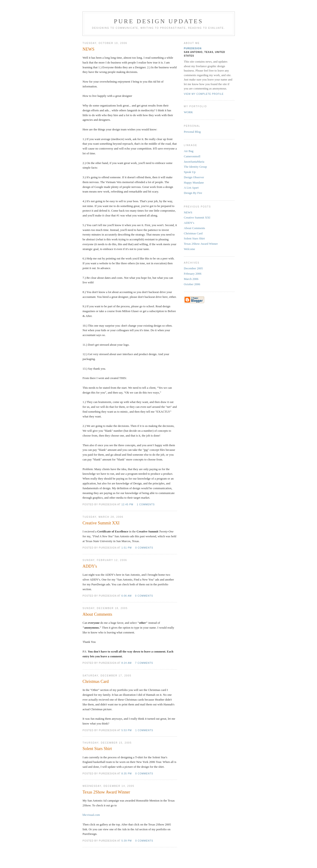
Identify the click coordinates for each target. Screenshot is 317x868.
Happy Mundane (194, 183)
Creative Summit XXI (197, 217)
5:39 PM (127, 841)
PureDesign (193, 48)
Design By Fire (193, 193)
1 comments (146, 504)
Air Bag (189, 151)
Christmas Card (193, 233)
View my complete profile (204, 94)
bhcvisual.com (91, 815)
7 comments (144, 663)
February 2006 (193, 274)
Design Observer (194, 177)
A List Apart (191, 188)
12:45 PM (127, 504)
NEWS (188, 212)
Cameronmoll (192, 156)
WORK (189, 112)
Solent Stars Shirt (194, 238)
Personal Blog (192, 132)
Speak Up (190, 172)
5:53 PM (127, 730)
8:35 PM (127, 774)
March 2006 (191, 279)
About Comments (195, 228)
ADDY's (189, 223)
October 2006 (192, 284)
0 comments (144, 548)
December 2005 (193, 268)
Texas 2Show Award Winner (201, 244)
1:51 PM (127, 548)
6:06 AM (126, 596)
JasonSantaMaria (194, 162)
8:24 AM (126, 663)
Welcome (190, 249)
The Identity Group (195, 167)
